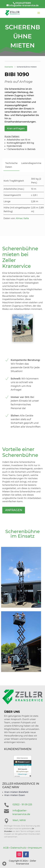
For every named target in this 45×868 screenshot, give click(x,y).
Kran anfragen (16, 128)
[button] (4, 864)
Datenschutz (18, 848)
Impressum (35, 848)
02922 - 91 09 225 (22, 804)
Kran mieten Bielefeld (16, 792)
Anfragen (18, 496)
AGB (6, 848)
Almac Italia (22, 218)
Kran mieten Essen (15, 795)
